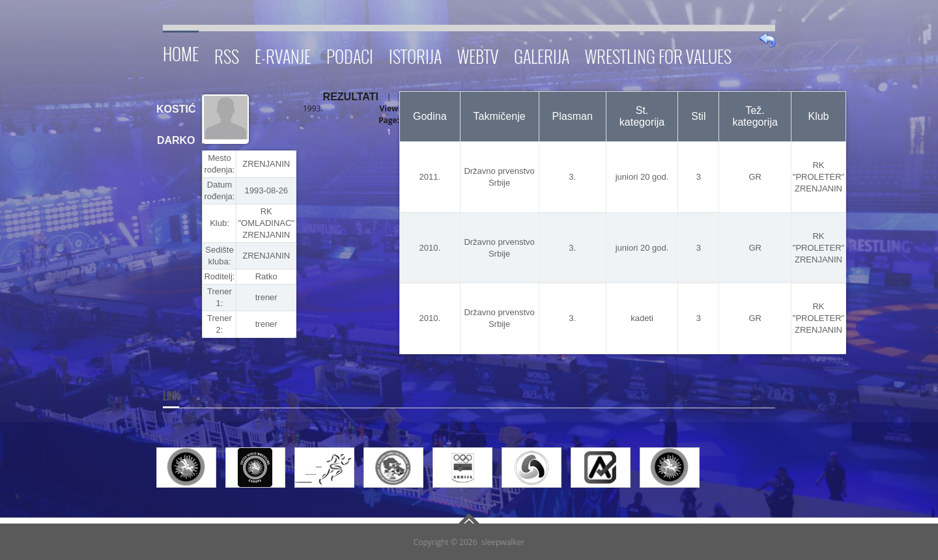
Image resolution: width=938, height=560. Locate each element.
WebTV (478, 54)
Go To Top (469, 518)
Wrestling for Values (658, 54)
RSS (227, 54)
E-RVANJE (283, 54)
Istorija (415, 54)
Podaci (350, 54)
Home (181, 52)
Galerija (542, 54)
